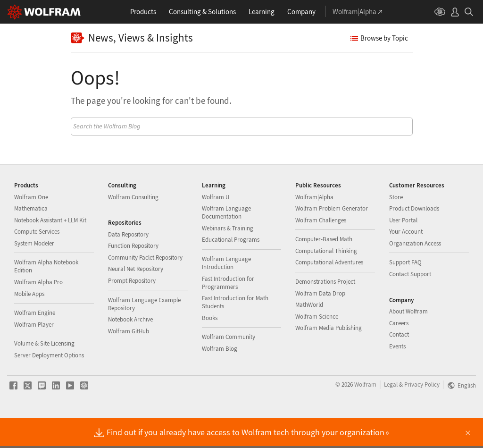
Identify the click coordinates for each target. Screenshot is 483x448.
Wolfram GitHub (129, 361)
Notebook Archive (130, 350)
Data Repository (128, 265)
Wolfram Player (34, 355)
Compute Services (37, 262)
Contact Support (410, 304)
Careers (399, 353)
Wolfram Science (317, 347)
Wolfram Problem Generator (332, 239)
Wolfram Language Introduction (226, 293)
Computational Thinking (326, 281)
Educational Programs (231, 270)
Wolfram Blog (220, 379)
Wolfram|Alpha (314, 227)
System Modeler (34, 274)
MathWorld (309, 335)
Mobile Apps (29, 324)
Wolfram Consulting (133, 227)
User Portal (403, 250)
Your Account (406, 262)
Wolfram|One (31, 227)
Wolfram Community (229, 367)
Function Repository (133, 276)
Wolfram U (216, 227)
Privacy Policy (422, 414)
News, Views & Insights (132, 38)
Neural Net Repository (136, 299)
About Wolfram (408, 342)
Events (397, 376)
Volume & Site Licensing (44, 374)
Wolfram (365, 414)
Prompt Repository (132, 311)
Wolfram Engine (35, 343)
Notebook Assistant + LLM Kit (50, 250)
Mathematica (31, 239)
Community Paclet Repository (145, 288)
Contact (399, 365)
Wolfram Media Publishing (329, 358)
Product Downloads (414, 239)
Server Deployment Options (49, 385)
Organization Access (415, 274)
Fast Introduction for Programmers (228, 313)
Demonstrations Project (325, 312)
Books (210, 348)
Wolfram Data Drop (320, 324)
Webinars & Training (228, 258)
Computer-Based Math (324, 269)
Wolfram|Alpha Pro (38, 312)
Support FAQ (405, 292)
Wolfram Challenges (321, 250)
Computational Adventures (329, 292)
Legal (391, 414)
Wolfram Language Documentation (226, 243)
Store (396, 227)
